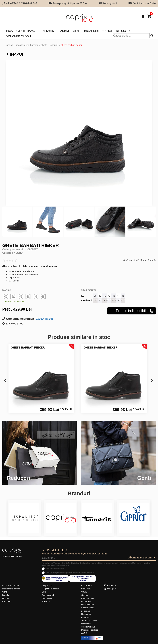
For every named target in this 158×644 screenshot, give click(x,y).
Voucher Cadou (19, 36)
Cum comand (48, 595)
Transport (46, 601)
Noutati (107, 31)
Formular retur (88, 598)
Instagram (110, 589)
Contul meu (86, 586)
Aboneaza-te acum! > (141, 558)
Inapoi (15, 54)
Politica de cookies (90, 630)
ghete (44, 45)
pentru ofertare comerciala (55, 569)
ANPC (84, 633)
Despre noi (47, 586)
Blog (44, 592)
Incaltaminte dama (21, 31)
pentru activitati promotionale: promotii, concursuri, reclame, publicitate (70, 573)
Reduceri (123, 31)
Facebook (110, 586)
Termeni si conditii (89, 620)
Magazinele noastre (51, 589)
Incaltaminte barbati (54, 31)
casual (54, 45)
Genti (77, 31)
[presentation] (5, 381)
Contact (85, 595)
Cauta (84, 592)
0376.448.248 (44, 319)
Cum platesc (47, 598)
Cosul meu (86, 589)
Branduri (91, 31)
